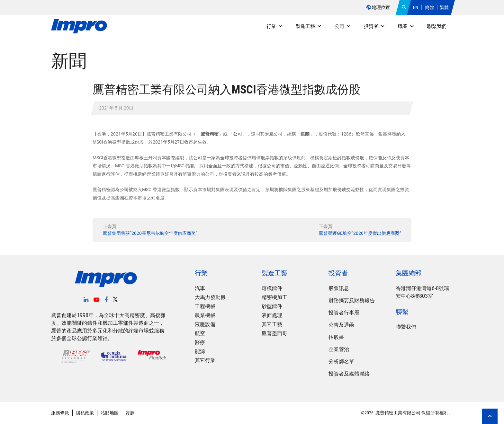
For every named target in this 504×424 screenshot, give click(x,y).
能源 (200, 351)
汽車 (200, 288)
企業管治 (339, 349)
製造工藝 (309, 26)
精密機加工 (274, 297)
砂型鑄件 (272, 306)
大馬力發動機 (210, 297)
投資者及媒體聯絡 (349, 374)
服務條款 (60, 413)
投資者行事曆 (344, 313)
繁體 (444, 7)
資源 (130, 413)
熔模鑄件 (272, 288)
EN (416, 7)
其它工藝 (272, 324)
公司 (343, 26)
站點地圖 (110, 413)
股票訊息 (339, 288)
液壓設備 (205, 324)
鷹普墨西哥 (274, 333)
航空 (200, 333)
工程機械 (205, 306)
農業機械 (205, 315)
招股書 (336, 337)
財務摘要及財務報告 (352, 300)
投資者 (374, 26)
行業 (275, 26)
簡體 (429, 7)
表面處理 (272, 315)
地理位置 (378, 7)
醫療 (200, 342)
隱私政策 (85, 413)
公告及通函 (341, 325)
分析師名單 (341, 362)
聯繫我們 (437, 26)
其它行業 (205, 360)
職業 (406, 26)
